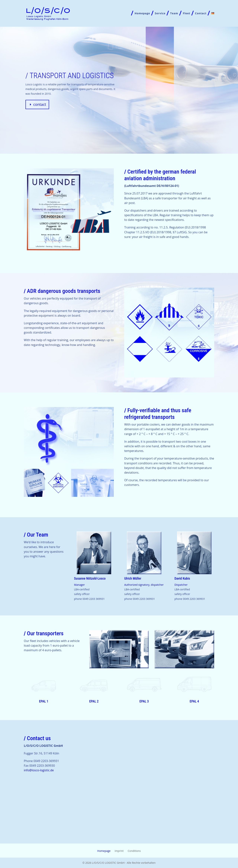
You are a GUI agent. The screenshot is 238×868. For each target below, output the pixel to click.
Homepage (142, 14)
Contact (201, 14)
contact (40, 104)
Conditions (134, 851)
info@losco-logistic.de (39, 770)
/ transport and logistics (70, 76)
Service (160, 14)
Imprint (119, 851)
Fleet (187, 14)
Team (174, 14)
